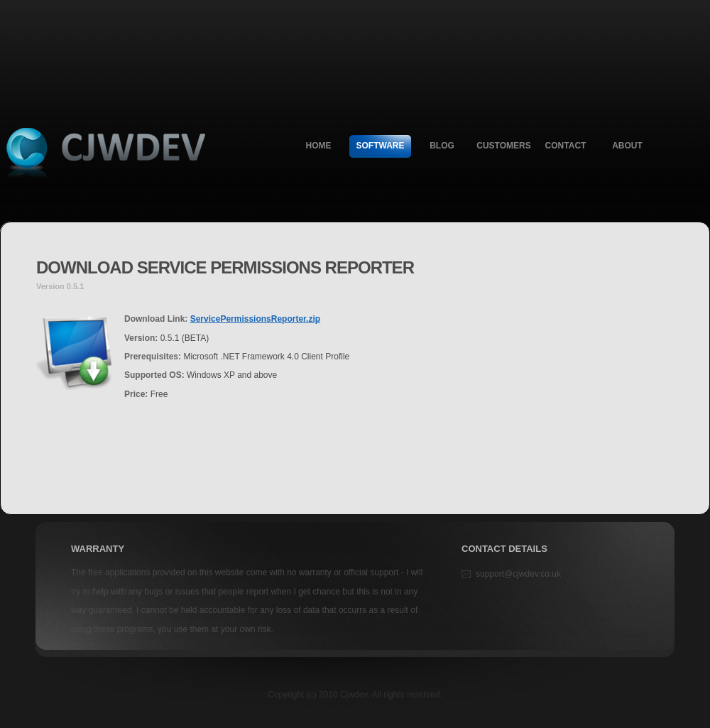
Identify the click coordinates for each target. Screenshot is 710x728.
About (627, 146)
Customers (503, 146)
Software (381, 146)
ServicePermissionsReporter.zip (255, 319)
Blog (442, 146)
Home (319, 146)
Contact (566, 146)
